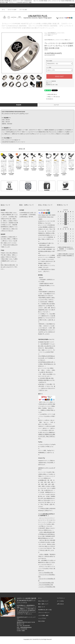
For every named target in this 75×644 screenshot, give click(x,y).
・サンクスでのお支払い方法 (46, 585)
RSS (39, 621)
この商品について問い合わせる (52, 97)
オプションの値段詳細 (51, 81)
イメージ (56, 105)
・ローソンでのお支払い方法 (46, 573)
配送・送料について (43, 604)
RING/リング (50, 35)
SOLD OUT (59, 76)
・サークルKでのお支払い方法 (46, 583)
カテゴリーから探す (11, 10)
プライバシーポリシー (44, 613)
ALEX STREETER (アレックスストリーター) (56, 33)
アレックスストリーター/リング (51, 34)
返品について (49, 83)
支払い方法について (43, 601)
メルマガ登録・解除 (43, 615)
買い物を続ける (49, 99)
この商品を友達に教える (51, 94)
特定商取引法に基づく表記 (52, 85)
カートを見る (60, 601)
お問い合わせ (60, 604)
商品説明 (19, 105)
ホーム (3, 10)
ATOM (43, 621)
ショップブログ (42, 618)
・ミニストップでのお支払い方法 (47, 587)
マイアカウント (61, 598)
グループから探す (22, 10)
